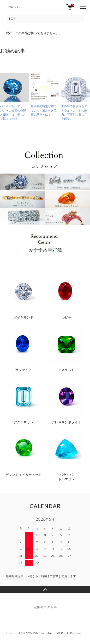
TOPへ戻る (45, 590)
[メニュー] (83, 7)
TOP (12, 19)
